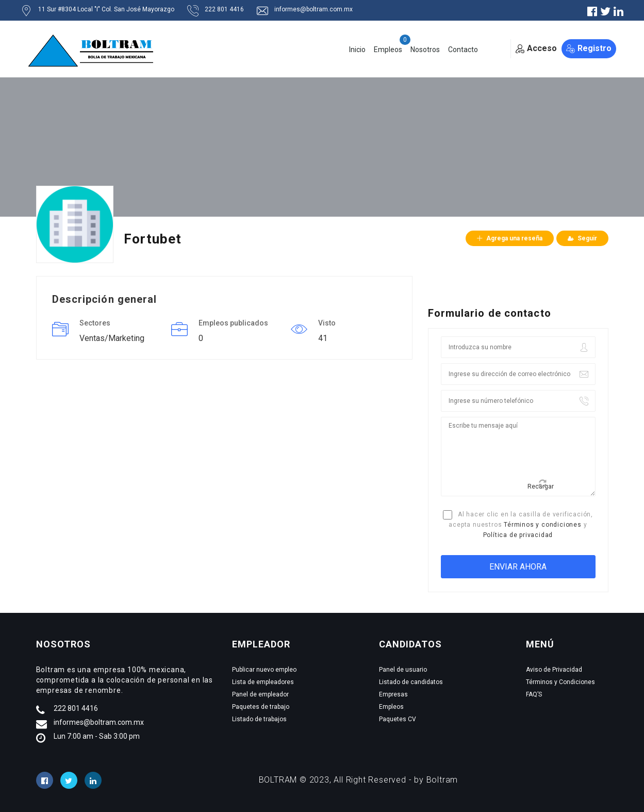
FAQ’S (534, 694)
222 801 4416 (76, 708)
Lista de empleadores (263, 682)
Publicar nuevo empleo (264, 670)
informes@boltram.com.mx (99, 722)
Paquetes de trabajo (261, 707)
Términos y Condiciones (560, 682)
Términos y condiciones (543, 525)
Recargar (541, 485)
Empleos (388, 50)
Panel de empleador (260, 694)
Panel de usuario (403, 670)
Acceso (536, 48)
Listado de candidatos (411, 682)
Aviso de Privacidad (554, 670)
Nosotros (425, 50)
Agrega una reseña (510, 238)
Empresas (393, 694)
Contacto (463, 50)
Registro (589, 48)
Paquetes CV (398, 719)
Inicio (357, 50)
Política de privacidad (518, 535)
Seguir (582, 238)
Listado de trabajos (259, 719)
